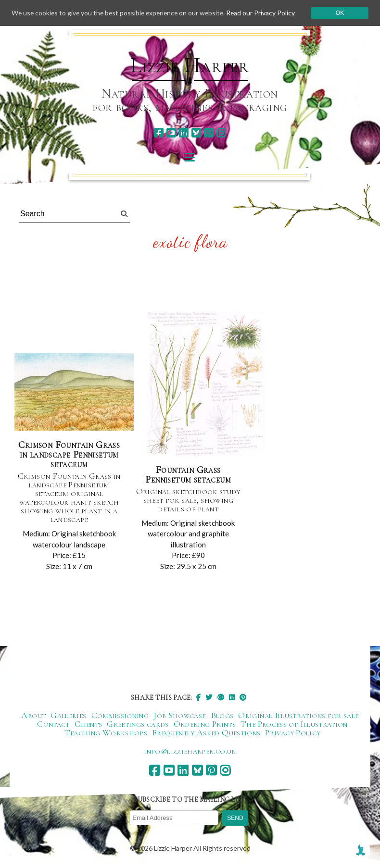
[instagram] (221, 133)
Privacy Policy (293, 733)
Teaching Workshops (106, 733)
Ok (341, 14)
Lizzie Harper (190, 65)
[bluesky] (196, 133)
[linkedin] (184, 133)
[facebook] (158, 133)
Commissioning (120, 716)
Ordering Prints (205, 724)
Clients (89, 724)
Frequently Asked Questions (206, 733)
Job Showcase (179, 716)
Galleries (68, 716)
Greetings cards (138, 724)
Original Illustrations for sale (298, 716)
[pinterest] (209, 133)
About (33, 716)
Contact (53, 724)
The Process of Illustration (294, 724)
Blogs (222, 716)
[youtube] (171, 133)
